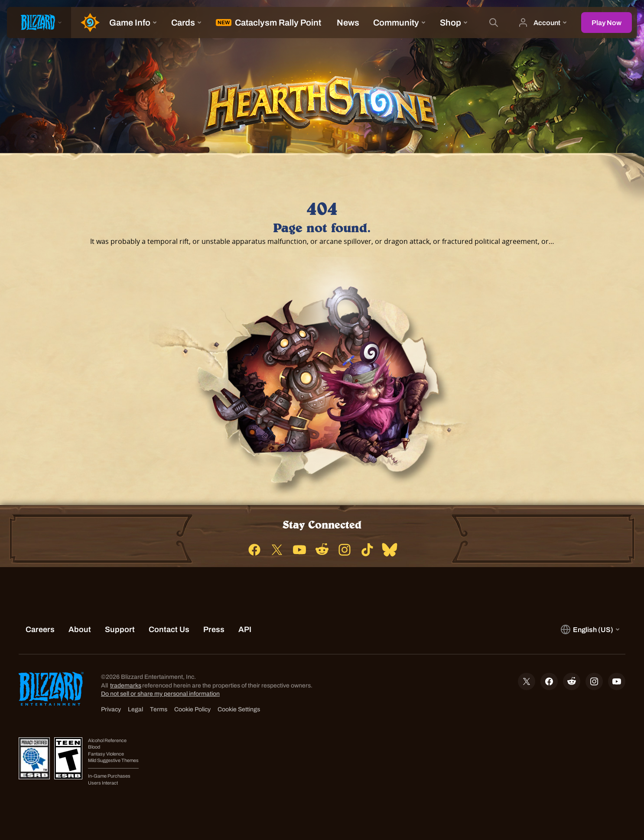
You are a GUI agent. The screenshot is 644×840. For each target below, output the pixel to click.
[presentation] (39, 23)
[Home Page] (87, 23)
